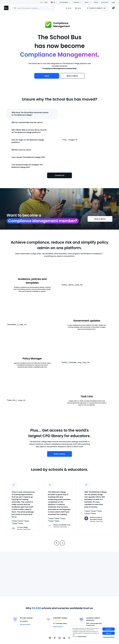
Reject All (109, 633)
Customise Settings (109, 637)
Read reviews (59, 627)
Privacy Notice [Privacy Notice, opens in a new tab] (82, 636)
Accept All (109, 629)
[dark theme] (44, 2)
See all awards (26, 625)
